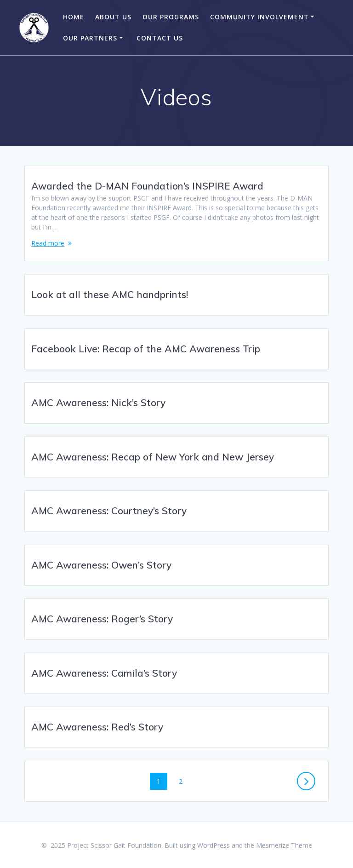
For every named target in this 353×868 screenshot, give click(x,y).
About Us (113, 17)
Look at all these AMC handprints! (110, 294)
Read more (48, 243)
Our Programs (171, 17)
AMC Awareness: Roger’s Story (102, 619)
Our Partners (90, 38)
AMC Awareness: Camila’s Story (104, 673)
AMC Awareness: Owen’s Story (101, 565)
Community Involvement (259, 17)
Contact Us (160, 38)
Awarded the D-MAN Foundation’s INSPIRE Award (147, 186)
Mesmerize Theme (284, 845)
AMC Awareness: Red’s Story (97, 727)
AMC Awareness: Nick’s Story (98, 402)
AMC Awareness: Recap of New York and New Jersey (153, 457)
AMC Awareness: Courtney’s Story (109, 511)
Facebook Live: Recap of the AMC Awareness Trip (146, 349)
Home (74, 17)
